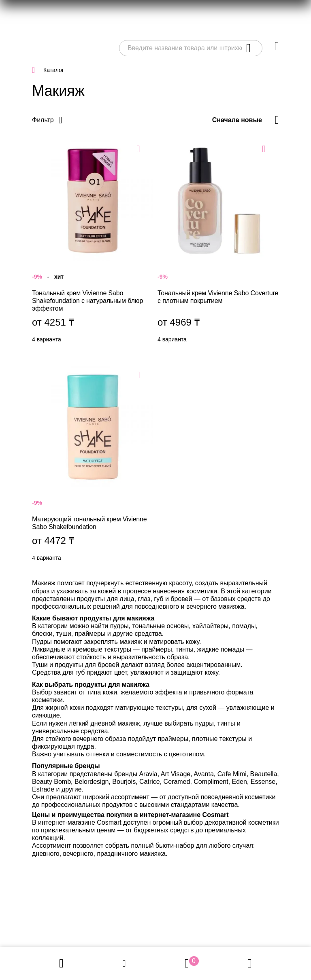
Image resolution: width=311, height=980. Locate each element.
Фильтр (43, 120)
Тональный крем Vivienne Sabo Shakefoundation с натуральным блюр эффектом (93, 243)
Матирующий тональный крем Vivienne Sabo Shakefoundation (93, 466)
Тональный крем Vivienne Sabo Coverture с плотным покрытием (218, 243)
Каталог (54, 70)
